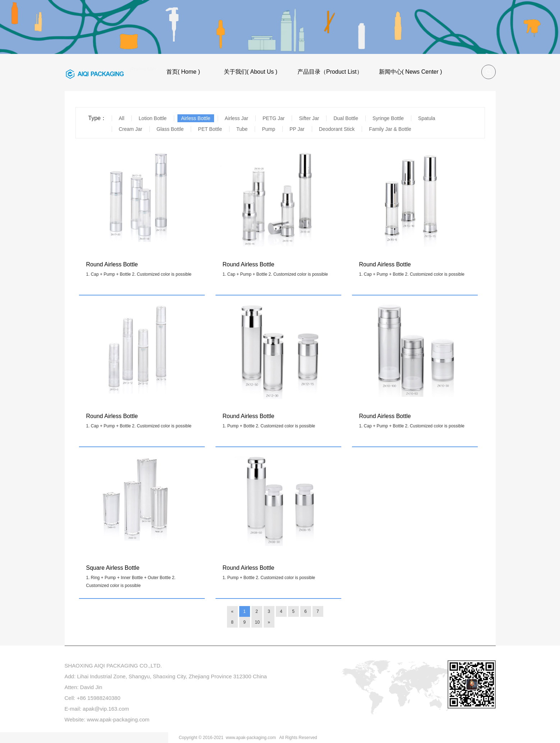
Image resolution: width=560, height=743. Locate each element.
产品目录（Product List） (330, 72)
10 (257, 622)
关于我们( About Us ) (251, 72)
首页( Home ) (183, 72)
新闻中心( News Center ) (411, 72)
